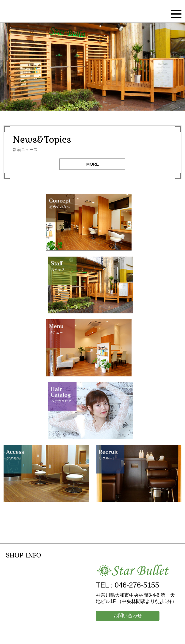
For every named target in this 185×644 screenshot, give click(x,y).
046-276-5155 (137, 585)
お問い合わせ (128, 616)
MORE (92, 164)
